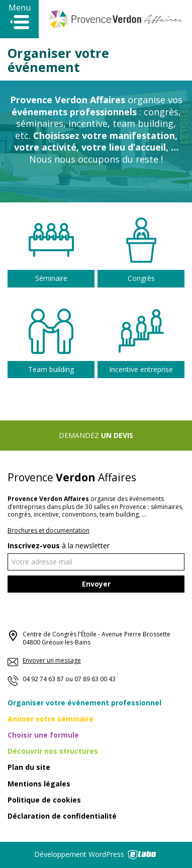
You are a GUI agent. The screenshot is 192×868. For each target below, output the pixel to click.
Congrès (141, 278)
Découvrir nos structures (53, 751)
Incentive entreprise (141, 368)
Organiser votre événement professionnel (84, 703)
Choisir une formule (43, 735)
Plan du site (29, 767)
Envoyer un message (44, 661)
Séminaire (51, 278)
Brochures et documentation (49, 530)
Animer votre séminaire (51, 719)
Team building (51, 369)
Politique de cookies (44, 800)
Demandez (96, 435)
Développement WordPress (96, 854)
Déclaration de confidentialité (62, 816)
